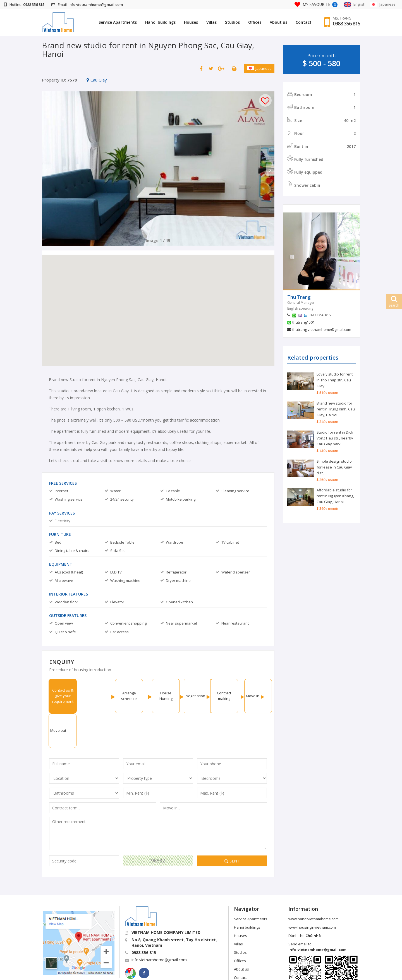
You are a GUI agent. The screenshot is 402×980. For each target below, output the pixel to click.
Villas (211, 22)
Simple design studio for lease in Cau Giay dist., (334, 467)
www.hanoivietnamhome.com (314, 884)
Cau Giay (97, 80)
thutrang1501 (303, 322)
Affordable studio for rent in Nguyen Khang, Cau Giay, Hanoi (335, 496)
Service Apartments (118, 22)
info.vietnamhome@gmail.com (159, 925)
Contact (304, 22)
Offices (255, 22)
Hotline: (24, 4)
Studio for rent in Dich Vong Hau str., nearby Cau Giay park (335, 438)
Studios (232, 22)
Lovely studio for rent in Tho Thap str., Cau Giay (335, 380)
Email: (87, 4)
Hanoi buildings (160, 22)
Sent (232, 826)
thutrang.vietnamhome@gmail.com (322, 329)
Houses (191, 22)
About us (278, 22)
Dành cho (305, 901)
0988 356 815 (346, 24)
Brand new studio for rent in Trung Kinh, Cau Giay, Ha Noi (336, 409)
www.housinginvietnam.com (312, 893)
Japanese (259, 68)
